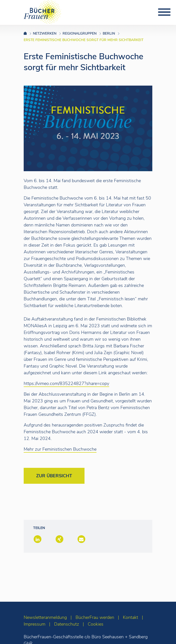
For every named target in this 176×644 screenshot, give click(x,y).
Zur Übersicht (54, 476)
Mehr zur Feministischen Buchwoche (60, 449)
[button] (37, 540)
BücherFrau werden (95, 617)
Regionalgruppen (80, 33)
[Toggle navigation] (164, 12)
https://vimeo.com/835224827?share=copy (66, 383)
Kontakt (131, 617)
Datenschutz (67, 624)
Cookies (96, 624)
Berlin (109, 33)
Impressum (35, 624)
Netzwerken (45, 33)
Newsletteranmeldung (45, 617)
